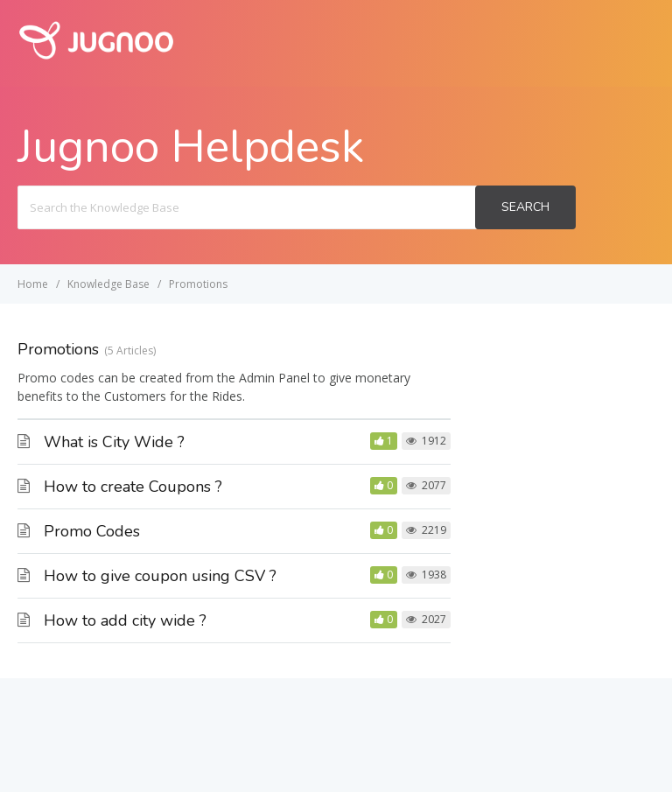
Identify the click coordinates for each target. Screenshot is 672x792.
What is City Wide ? (114, 442)
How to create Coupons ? (133, 487)
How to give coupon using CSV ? (160, 576)
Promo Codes (92, 531)
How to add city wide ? (125, 620)
